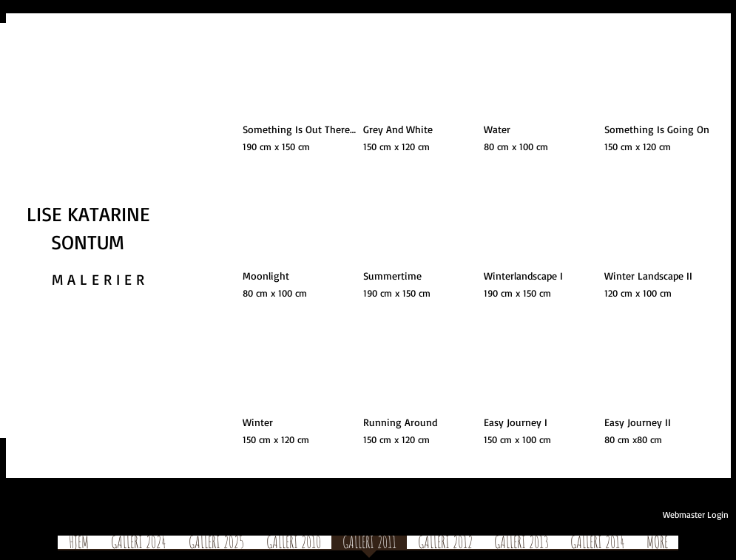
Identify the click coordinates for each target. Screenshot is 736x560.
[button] (299, 97)
